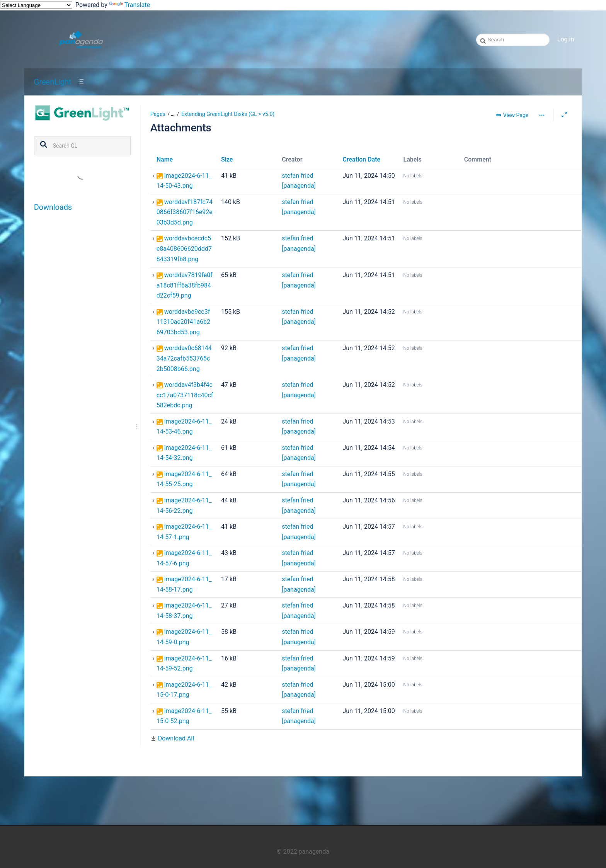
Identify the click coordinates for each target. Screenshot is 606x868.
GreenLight (53, 82)
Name (165, 159)
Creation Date (361, 159)
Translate (129, 5)
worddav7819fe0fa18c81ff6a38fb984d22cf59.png (185, 285)
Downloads (53, 207)
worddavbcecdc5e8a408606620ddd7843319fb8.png (184, 248)
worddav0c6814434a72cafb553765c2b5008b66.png (184, 358)
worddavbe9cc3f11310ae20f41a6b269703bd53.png (183, 322)
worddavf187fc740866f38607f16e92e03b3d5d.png (185, 212)
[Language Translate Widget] (36, 5)
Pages (158, 114)
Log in (566, 39)
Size (227, 159)
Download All (176, 738)
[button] (170, 114)
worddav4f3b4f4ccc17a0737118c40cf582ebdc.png (185, 395)
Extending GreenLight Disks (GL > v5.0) (228, 114)
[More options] (542, 115)
